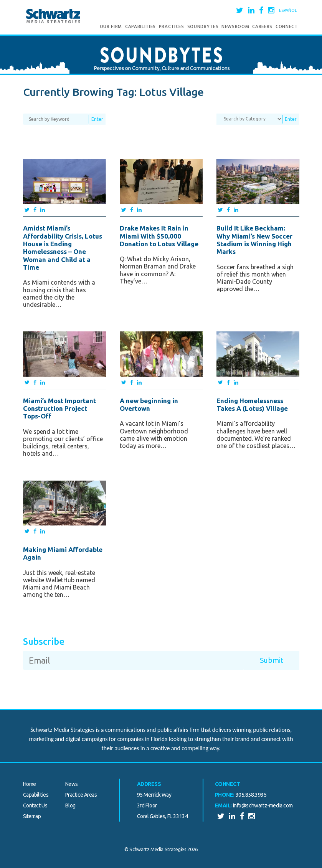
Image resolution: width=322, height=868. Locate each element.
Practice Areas (81, 795)
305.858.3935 (251, 795)
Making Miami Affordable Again (63, 553)
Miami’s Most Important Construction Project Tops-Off (59, 408)
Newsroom (235, 26)
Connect (287, 26)
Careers (262, 26)
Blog (70, 805)
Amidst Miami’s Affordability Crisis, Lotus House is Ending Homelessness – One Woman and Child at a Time (63, 248)
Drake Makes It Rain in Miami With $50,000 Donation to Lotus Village (159, 236)
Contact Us (35, 805)
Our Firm (111, 26)
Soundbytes (203, 26)
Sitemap (32, 816)
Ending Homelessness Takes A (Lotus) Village (252, 404)
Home (30, 784)
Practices (172, 26)
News (72, 784)
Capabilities (140, 26)
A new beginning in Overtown (149, 404)
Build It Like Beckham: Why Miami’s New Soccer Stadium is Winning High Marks (254, 240)
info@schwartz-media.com (263, 805)
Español (288, 10)
